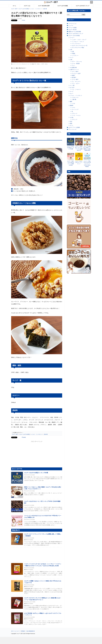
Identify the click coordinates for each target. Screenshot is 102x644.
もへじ (72, 125)
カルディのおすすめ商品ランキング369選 (36, 473)
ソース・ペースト (76, 115)
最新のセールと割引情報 (75, 32)
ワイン (73, 65)
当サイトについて (15, 631)
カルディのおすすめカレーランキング (79, 163)
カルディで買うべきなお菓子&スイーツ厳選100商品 (71, 163)
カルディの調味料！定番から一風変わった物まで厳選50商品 (87, 148)
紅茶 (73, 52)
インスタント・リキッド (78, 42)
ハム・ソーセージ (76, 89)
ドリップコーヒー (76, 44)
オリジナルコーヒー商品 (78, 47)
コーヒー (72, 38)
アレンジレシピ (73, 129)
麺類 (71, 101)
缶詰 (71, 121)
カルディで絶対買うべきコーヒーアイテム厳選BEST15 (79, 148)
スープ (72, 57)
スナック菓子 (75, 72)
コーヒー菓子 (75, 79)
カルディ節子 (51, 2)
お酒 (71, 60)
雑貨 (71, 123)
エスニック (75, 119)
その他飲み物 (73, 67)
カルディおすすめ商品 (63, 6)
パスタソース (75, 97)
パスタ (73, 103)
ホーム (14, 6)
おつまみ (72, 87)
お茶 (71, 50)
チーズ (72, 92)
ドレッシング (75, 109)
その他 (72, 117)
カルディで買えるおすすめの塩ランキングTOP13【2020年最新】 (87, 164)
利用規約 (23, 631)
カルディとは (27, 6)
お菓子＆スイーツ (74, 70)
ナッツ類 (72, 85)
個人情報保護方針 (31, 631)
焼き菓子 (74, 77)
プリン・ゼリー (76, 83)
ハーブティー (75, 56)
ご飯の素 (74, 99)
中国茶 (73, 54)
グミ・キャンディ (76, 82)
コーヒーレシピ (73, 24)
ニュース (71, 26)
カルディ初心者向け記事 (44, 6)
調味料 (72, 105)
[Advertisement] (51, 640)
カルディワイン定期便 (74, 127)
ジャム (73, 107)
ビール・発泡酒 (76, 64)
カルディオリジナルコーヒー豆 (80, 46)
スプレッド (75, 113)
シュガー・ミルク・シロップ (79, 40)
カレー (72, 93)
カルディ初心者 (73, 30)
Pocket (23, 20)
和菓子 (73, 75)
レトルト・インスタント (76, 95)
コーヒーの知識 (73, 28)
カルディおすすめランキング (83, 6)
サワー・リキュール (77, 62)
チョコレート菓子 (76, 74)
